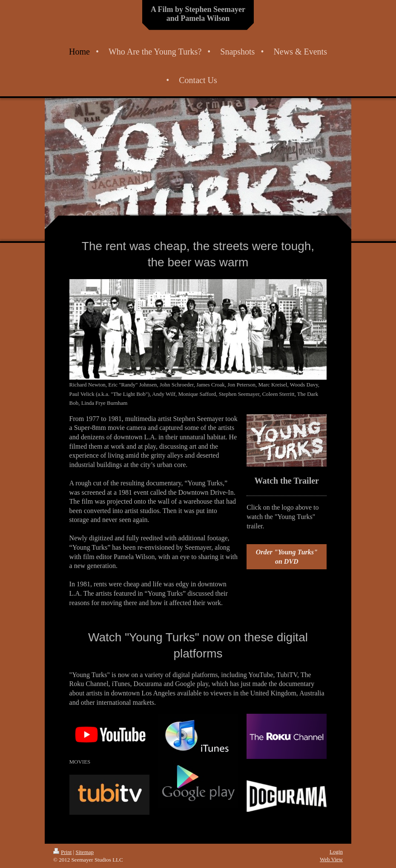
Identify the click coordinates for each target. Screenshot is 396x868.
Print (62, 852)
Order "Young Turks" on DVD (287, 557)
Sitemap (85, 852)
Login (336, 852)
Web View (331, 859)
